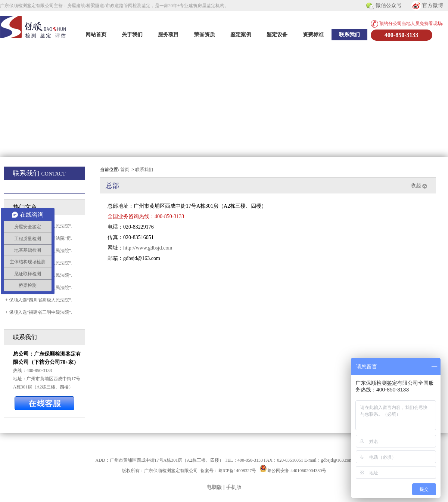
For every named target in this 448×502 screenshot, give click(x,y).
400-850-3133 (402, 35)
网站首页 (96, 35)
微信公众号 (384, 6)
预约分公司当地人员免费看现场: (407, 24)
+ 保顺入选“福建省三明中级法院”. (38, 312)
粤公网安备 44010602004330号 (297, 471)
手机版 (234, 487)
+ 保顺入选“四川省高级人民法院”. (38, 300)
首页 (125, 170)
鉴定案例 (241, 35)
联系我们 (349, 35)
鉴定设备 (277, 35)
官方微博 (427, 6)
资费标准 (313, 35)
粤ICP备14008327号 (237, 471)
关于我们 (132, 35)
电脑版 (214, 487)
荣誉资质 (205, 35)
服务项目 (168, 35)
